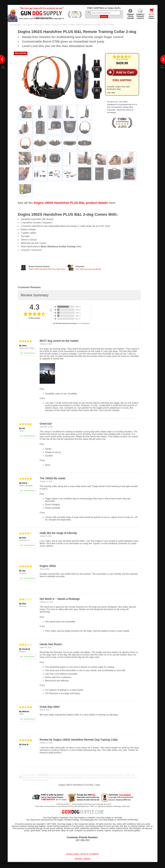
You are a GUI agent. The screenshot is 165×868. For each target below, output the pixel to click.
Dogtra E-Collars (60, 25)
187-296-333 (82, 840)
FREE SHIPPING (96, 8)
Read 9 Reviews (122, 59)
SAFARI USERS (82, 859)
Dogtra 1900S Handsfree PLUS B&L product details (71, 203)
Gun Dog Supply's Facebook (55, 818)
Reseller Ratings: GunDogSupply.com (81, 820)
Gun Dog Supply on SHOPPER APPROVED (119, 820)
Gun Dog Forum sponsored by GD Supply (45, 820)
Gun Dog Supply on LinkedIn (82, 818)
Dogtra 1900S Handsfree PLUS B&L (85, 25)
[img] (122, 57)
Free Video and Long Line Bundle (88, 269)
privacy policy (73, 854)
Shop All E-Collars (42, 25)
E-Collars (28, 25)
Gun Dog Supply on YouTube (109, 818)
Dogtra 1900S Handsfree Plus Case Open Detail (47, 269)
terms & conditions (90, 854)
